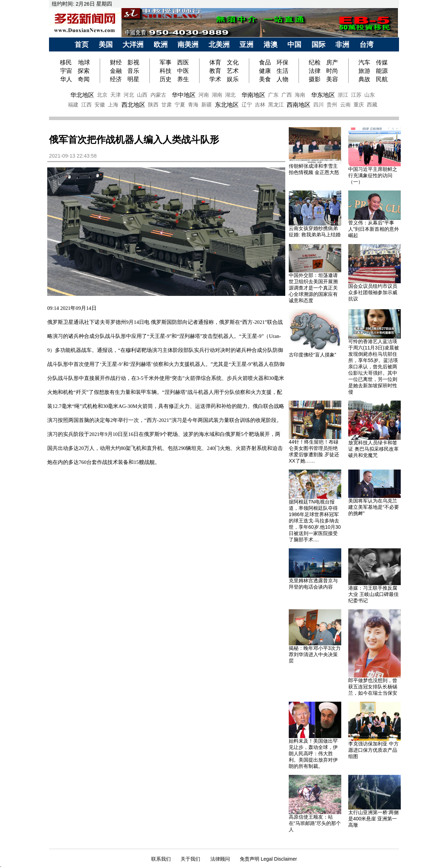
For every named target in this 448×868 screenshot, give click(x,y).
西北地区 (133, 105)
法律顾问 (220, 859)
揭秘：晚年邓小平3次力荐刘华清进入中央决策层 (315, 654)
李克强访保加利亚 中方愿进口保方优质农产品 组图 (373, 750)
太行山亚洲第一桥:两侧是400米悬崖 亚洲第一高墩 (373, 819)
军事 (166, 62)
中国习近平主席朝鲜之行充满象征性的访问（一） (373, 175)
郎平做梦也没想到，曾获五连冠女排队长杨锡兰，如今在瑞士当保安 (373, 687)
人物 (282, 79)
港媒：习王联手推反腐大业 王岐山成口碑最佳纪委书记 (373, 594)
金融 (116, 71)
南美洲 (188, 44)
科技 (166, 71)
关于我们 (190, 859)
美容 (332, 79)
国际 (318, 44)
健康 (265, 71)
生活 (282, 71)
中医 (183, 71)
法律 (315, 71)
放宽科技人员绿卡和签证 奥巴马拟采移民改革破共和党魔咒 (373, 449)
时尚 (332, 71)
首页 (82, 44)
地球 (84, 62)
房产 (332, 62)
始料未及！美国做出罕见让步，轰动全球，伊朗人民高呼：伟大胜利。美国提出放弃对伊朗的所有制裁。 (313, 754)
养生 (183, 79)
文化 (233, 62)
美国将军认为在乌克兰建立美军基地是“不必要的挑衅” (374, 507)
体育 (215, 62)
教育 (215, 71)
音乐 (133, 71)
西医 (183, 62)
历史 (166, 79)
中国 (294, 44)
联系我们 (161, 859)
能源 (382, 71)
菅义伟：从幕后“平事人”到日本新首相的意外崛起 (374, 229)
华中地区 (184, 95)
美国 (106, 44)
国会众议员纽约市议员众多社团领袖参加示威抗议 (373, 292)
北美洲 (219, 44)
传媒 (382, 62)
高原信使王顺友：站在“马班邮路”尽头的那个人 (315, 823)
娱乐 (233, 79)
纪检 (315, 62)
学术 (215, 79)
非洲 (342, 44)
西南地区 (299, 105)
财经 (116, 62)
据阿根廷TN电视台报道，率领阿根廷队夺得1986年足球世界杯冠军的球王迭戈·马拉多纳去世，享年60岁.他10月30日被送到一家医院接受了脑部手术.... (315, 521)
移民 (67, 62)
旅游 (364, 71)
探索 (84, 71)
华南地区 (253, 95)
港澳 (271, 44)
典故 (364, 79)
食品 (265, 62)
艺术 (233, 71)
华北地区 (82, 95)
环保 (282, 62)
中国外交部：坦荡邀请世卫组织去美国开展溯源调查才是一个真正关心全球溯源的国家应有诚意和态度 (313, 288)
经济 (116, 79)
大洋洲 (133, 44)
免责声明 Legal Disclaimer (268, 859)
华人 (66, 79)
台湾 (366, 44)
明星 (133, 79)
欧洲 (161, 44)
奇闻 (84, 79)
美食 (265, 79)
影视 (133, 62)
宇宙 (66, 71)
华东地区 (323, 95)
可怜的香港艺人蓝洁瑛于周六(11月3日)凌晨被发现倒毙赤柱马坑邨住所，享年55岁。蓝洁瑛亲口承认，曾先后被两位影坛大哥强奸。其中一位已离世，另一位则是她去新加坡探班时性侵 (374, 367)
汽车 (364, 62)
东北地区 (227, 105)
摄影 (315, 79)
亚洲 (246, 44)
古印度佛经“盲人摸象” (312, 355)
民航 (382, 79)
